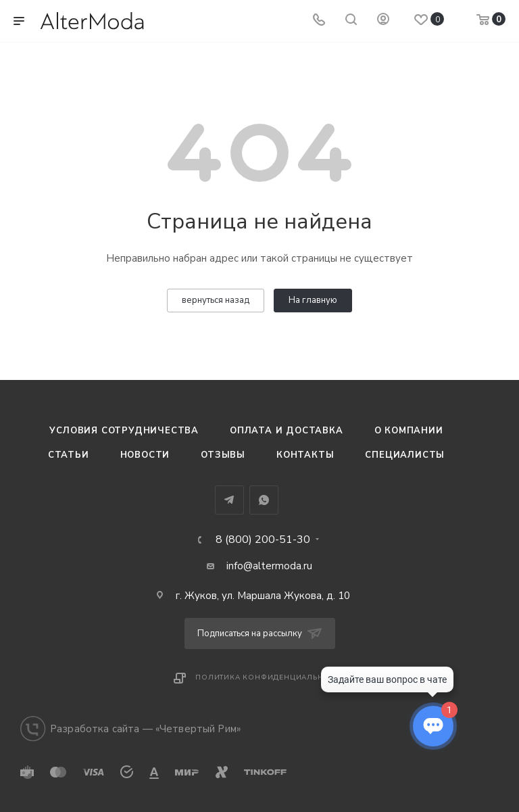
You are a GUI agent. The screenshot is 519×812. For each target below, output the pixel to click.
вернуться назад (216, 300)
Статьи (69, 455)
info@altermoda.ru (269, 566)
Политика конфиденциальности (270, 677)
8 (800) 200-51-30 (263, 540)
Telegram (229, 500)
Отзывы (223, 455)
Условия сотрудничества (124, 431)
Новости (145, 455)
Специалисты (405, 455)
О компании (409, 431)
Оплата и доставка (287, 431)
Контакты (305, 455)
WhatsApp (264, 500)
